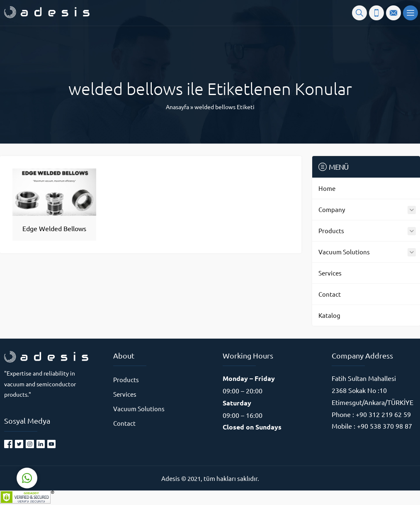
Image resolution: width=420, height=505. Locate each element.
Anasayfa (177, 107)
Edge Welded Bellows (54, 228)
